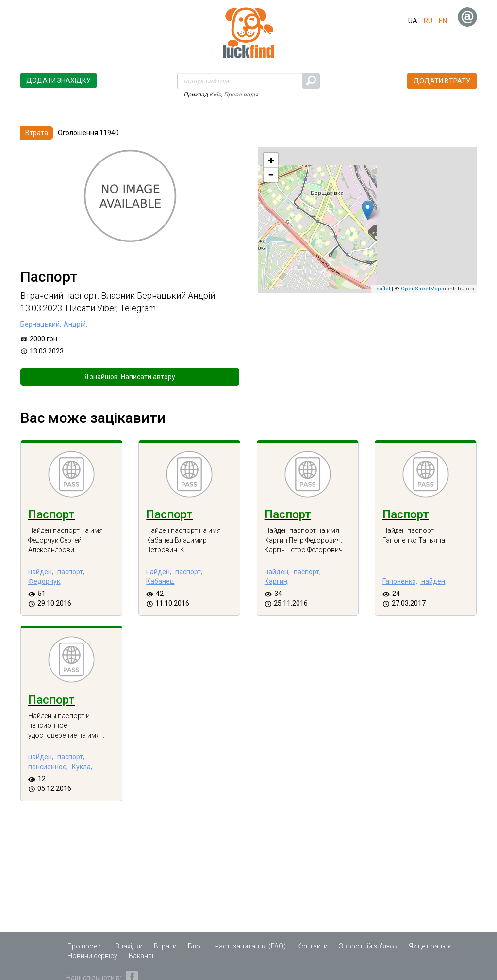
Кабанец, (161, 581)
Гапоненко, (400, 581)
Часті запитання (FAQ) (250, 946)
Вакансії (142, 956)
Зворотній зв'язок (368, 946)
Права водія (241, 95)
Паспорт (51, 514)
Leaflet (382, 289)
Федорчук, (45, 581)
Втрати (165, 946)
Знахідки (129, 946)
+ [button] (271, 160)
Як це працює (430, 946)
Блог (196, 946)
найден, (41, 572)
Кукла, (81, 767)
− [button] (271, 175)
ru (428, 21)
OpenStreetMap (421, 289)
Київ (215, 95)
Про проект (86, 946)
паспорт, (70, 572)
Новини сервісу (92, 956)
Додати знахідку (58, 80)
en (443, 21)
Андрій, (75, 324)
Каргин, (277, 581)
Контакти (312, 946)
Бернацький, (41, 324)
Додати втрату (442, 81)
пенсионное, (48, 767)
